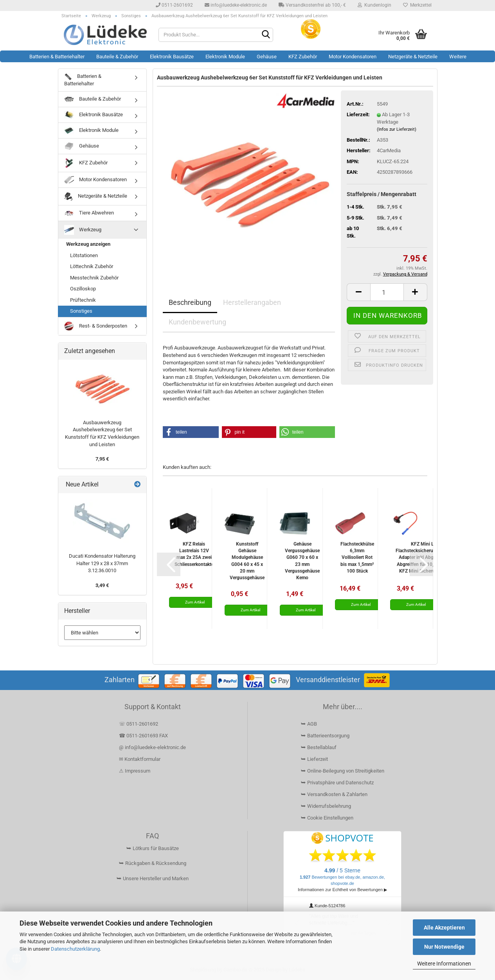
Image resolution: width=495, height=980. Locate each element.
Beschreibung (190, 302)
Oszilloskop (83, 289)
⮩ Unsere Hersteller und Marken (153, 878)
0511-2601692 (174, 5)
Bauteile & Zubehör (117, 57)
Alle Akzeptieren (444, 928)
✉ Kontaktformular (140, 759)
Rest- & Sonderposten (96, 326)
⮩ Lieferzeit (314, 759)
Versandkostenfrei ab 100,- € (312, 5)
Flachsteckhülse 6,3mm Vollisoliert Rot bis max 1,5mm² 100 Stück (357, 558)
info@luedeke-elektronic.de (236, 5)
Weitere (458, 57)
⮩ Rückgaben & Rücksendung (153, 863)
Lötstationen (84, 255)
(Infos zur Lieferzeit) (397, 129)
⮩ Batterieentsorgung (325, 736)
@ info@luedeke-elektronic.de (152, 747)
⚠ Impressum (135, 771)
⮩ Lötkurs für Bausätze (153, 848)
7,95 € (102, 459)
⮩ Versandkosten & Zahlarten (334, 794)
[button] (358, 292)
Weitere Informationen (444, 964)
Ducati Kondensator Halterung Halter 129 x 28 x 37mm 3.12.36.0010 (102, 563)
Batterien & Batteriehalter (57, 57)
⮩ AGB (309, 724)
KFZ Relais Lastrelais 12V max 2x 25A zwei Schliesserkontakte (194, 554)
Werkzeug (83, 230)
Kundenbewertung (197, 322)
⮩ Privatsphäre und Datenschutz (337, 783)
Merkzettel (417, 5)
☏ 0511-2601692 (139, 724)
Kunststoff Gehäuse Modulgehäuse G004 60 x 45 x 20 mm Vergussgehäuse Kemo (247, 561)
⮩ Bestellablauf (319, 747)
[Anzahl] (387, 292)
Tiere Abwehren (89, 213)
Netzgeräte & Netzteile (413, 57)
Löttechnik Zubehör (92, 266)
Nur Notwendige (444, 947)
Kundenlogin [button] (374, 5)
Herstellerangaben (252, 302)
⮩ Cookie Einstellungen (327, 818)
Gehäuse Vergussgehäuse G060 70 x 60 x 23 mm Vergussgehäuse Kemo (302, 561)
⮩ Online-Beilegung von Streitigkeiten (343, 771)
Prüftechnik (83, 300)
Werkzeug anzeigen (88, 244)
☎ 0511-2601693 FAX (144, 736)
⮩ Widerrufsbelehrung (326, 806)
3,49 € (102, 585)
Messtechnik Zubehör (94, 278)
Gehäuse (267, 57)
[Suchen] (266, 35)
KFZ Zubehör (303, 57)
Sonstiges (81, 311)
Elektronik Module (225, 57)
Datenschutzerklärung (75, 949)
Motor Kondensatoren (353, 57)
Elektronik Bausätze (172, 57)
